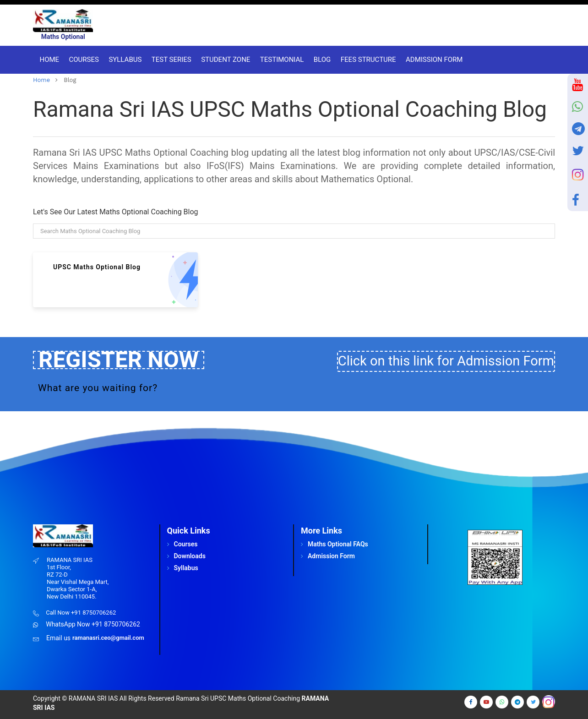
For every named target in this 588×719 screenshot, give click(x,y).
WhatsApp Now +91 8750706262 (93, 624)
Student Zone (224, 60)
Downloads (190, 556)
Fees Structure (366, 60)
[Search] (294, 231)
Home (48, 60)
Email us (58, 638)
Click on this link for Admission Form (446, 361)
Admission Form (433, 60)
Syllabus (123, 60)
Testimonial (280, 60)
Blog (320, 60)
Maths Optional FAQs (338, 544)
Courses (82, 60)
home (41, 80)
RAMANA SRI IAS (93, 698)
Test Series (169, 60)
